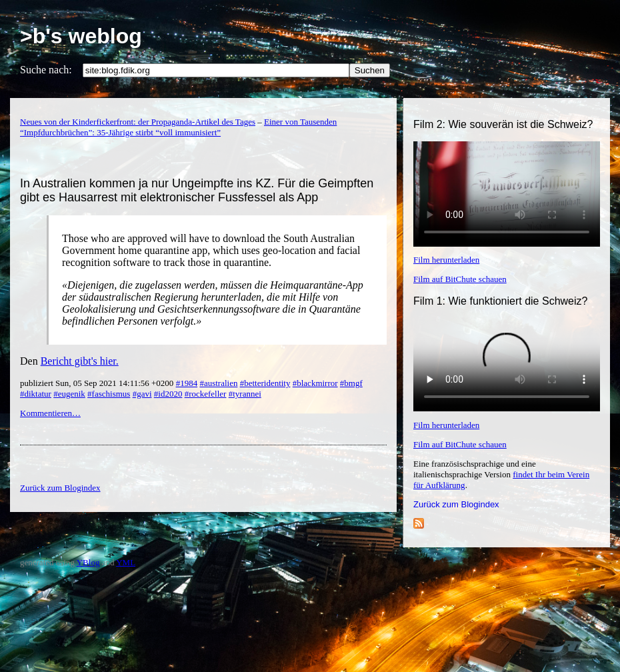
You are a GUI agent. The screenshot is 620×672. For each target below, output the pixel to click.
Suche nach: (46, 70)
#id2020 (168, 394)
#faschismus (109, 394)
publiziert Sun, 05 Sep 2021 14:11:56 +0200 (98, 383)
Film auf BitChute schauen (460, 279)
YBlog (88, 562)
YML (126, 562)
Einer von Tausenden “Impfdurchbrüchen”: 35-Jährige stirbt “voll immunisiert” (178, 127)
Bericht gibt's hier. (80, 361)
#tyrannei (245, 394)
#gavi (142, 394)
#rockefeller (206, 394)
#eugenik (69, 394)
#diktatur (36, 394)
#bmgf (351, 383)
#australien (218, 383)
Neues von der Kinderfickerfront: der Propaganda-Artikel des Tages (138, 122)
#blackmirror (315, 383)
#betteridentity (265, 383)
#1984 (187, 383)
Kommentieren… (50, 413)
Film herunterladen (446, 260)
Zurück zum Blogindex (456, 504)
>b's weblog (81, 36)
